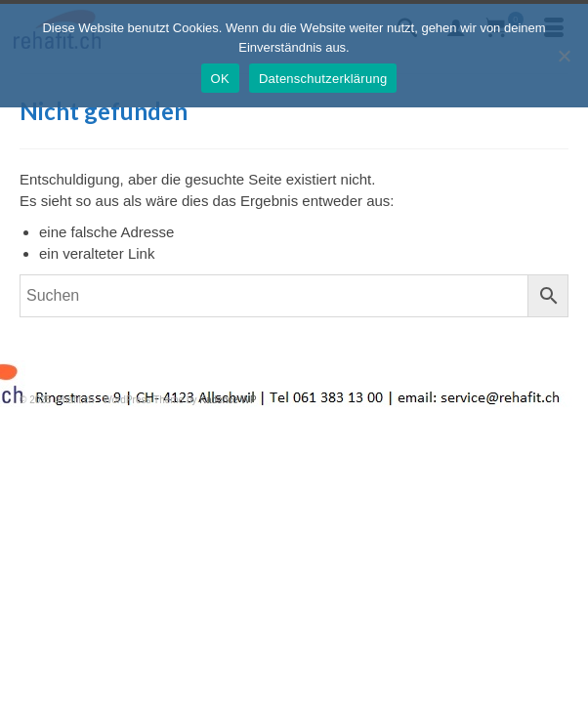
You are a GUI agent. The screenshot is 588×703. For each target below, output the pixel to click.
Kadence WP (228, 400)
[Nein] (564, 56)
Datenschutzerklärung (323, 79)
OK (220, 79)
